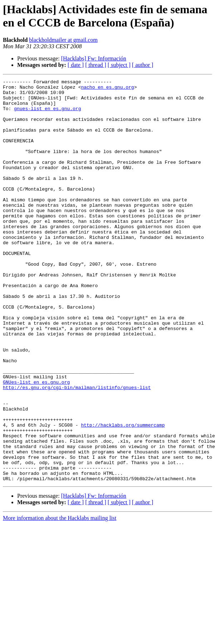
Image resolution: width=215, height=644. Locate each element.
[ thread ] (96, 65)
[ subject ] (119, 65)
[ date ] (76, 65)
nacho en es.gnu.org (107, 89)
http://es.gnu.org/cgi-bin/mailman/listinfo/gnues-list (77, 449)
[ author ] (143, 65)
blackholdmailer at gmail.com (63, 40)
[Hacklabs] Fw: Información (94, 58)
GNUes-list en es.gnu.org (36, 443)
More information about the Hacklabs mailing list (60, 598)
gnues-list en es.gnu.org (47, 115)
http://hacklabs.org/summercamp (123, 495)
